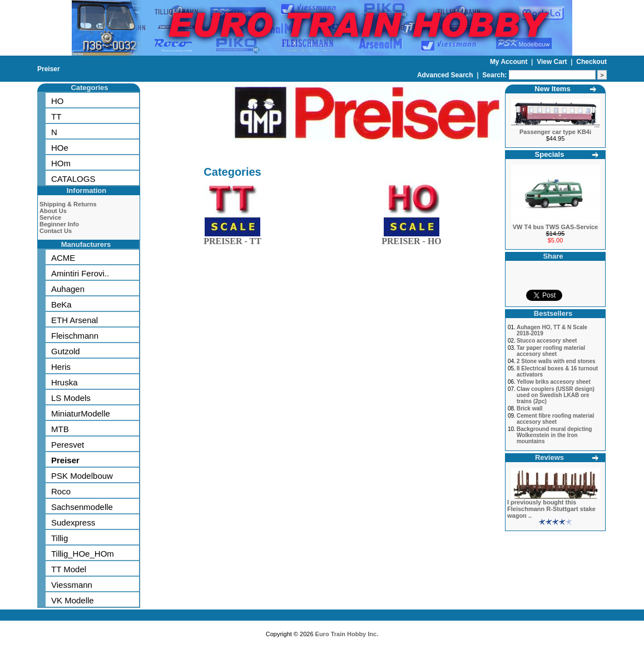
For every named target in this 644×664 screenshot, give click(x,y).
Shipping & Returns (68, 204)
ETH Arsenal (75, 320)
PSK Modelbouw (82, 476)
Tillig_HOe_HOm (83, 554)
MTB (60, 429)
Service (50, 217)
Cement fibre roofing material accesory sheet (555, 419)
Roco (61, 491)
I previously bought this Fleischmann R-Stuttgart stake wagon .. (551, 509)
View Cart (553, 62)
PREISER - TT (232, 239)
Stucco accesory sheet (547, 341)
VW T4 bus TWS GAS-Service (555, 227)
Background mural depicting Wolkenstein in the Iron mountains (554, 435)
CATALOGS (73, 179)
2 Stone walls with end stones (556, 361)
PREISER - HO (412, 239)
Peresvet (68, 445)
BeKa (61, 304)
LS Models (71, 398)
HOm (61, 163)
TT (56, 117)
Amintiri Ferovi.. (80, 273)
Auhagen (68, 289)
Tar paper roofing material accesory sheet (551, 351)
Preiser (49, 69)
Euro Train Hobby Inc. (347, 634)
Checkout (591, 62)
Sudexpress (73, 522)
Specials (550, 154)
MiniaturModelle (81, 413)
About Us (53, 211)
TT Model (69, 569)
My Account (510, 62)
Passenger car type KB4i (555, 132)
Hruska (65, 382)
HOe (60, 148)
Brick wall (530, 408)
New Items (552, 89)
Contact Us (56, 231)
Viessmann (72, 585)
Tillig (60, 538)
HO (58, 101)
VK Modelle (73, 600)
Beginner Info (59, 224)
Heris (61, 367)
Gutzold (66, 351)
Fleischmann (75, 336)
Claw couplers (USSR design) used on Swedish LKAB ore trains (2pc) (556, 395)
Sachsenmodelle (82, 507)
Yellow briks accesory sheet (554, 382)
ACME (63, 258)
